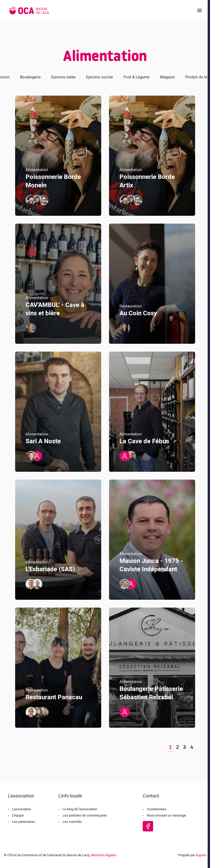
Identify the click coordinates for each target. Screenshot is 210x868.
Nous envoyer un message (166, 815)
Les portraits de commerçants (85, 815)
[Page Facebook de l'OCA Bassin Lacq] (148, 826)
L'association (22, 809)
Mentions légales (104, 855)
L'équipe (18, 815)
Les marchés (72, 822)
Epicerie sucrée (100, 77)
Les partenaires (23, 822)
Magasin (167, 77)
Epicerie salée (63, 77)
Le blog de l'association (80, 809)
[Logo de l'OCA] (29, 10)
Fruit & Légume (136, 77)
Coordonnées (157, 809)
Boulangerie (30, 77)
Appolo (201, 855)
